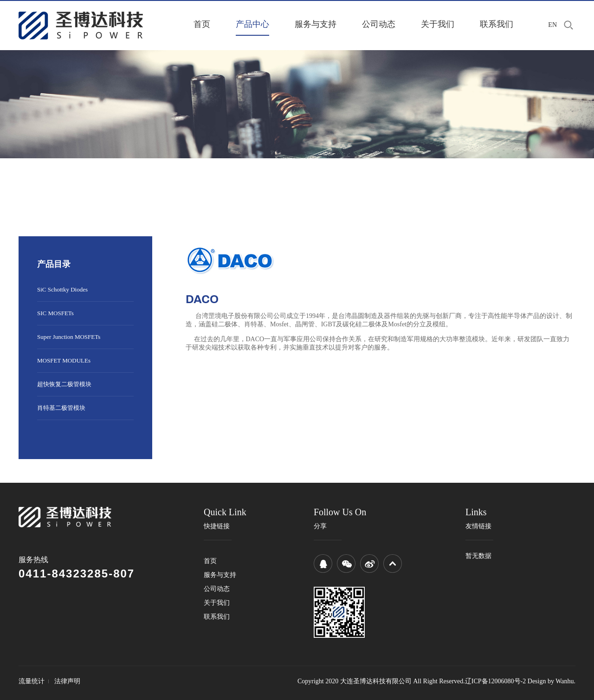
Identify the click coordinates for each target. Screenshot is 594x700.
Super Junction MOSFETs (69, 337)
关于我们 (438, 24)
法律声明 (67, 681)
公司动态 (379, 24)
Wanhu (565, 681)
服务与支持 (316, 24)
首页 (202, 24)
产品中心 (252, 24)
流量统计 (32, 681)
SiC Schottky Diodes (62, 289)
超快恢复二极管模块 (64, 384)
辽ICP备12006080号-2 (495, 681)
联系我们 (497, 24)
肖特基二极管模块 (61, 408)
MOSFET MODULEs (64, 360)
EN (552, 25)
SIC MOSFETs (55, 313)
